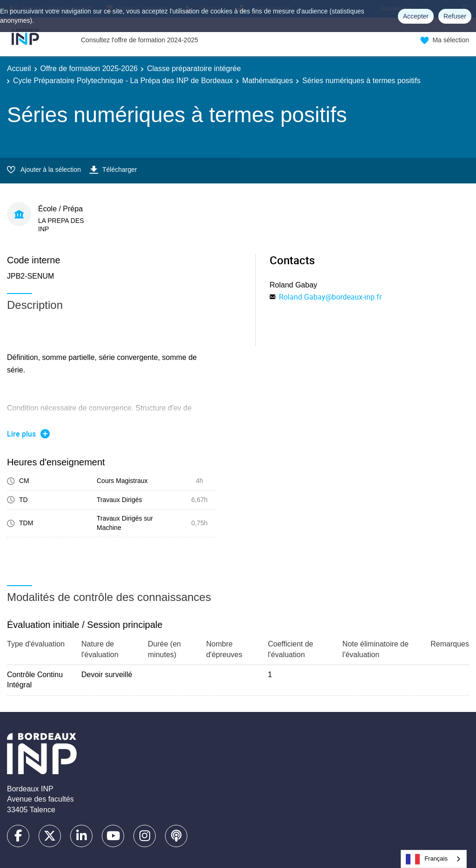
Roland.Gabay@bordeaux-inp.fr (330, 297)
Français (427, 859)
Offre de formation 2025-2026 (89, 69)
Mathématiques (268, 81)
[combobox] (434, 859)
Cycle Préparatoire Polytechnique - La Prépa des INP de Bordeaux (123, 81)
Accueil (19, 69)
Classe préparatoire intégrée (194, 69)
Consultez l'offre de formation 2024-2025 (139, 40)
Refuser (455, 16)
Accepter (416, 16)
